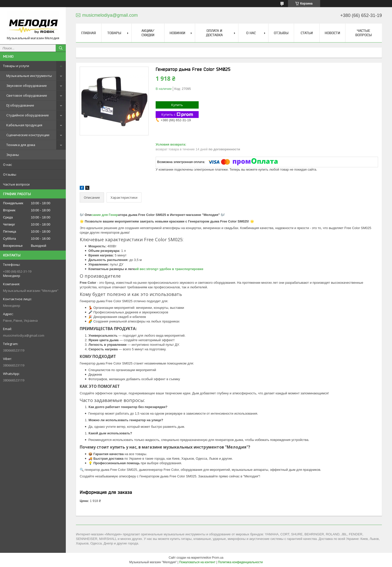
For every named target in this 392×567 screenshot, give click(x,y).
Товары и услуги (16, 66)
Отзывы (10, 174)
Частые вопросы (364, 33)
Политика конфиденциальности (240, 562)
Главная (89, 33)
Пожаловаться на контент (197, 562)
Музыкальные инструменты (29, 76)
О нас (7, 165)
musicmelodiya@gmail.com (24, 335)
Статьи (307, 33)
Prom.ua (218, 558)
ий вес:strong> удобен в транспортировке (169, 269)
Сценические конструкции (28, 135)
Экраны (13, 155)
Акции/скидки (148, 33)
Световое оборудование (27, 95)
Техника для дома (21, 145)
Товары (114, 33)
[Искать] (61, 48)
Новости (332, 33)
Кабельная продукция (24, 125)
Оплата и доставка (214, 33)
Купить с (177, 115)
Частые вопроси (16, 184)
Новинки (177, 33)
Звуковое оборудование (27, 86)
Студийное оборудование (28, 115)
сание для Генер (105, 215)
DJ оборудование (20, 105)
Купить (177, 105)
